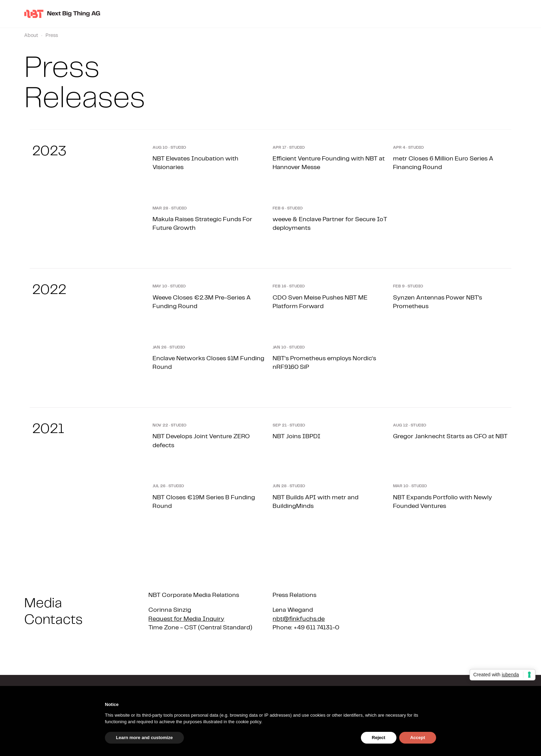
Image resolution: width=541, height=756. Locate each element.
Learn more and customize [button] (144, 738)
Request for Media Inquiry (186, 619)
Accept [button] (418, 738)
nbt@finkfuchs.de (299, 619)
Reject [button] (379, 738)
